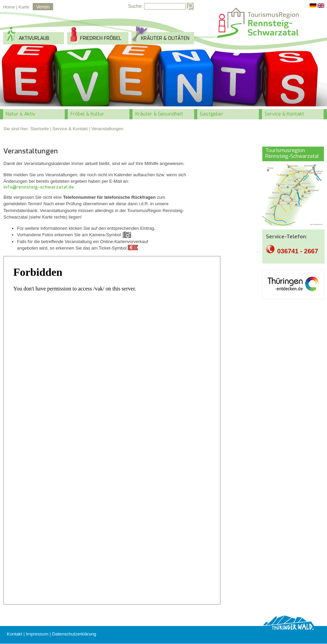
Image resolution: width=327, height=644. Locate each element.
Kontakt (14, 634)
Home (9, 7)
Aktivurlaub (34, 38)
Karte (24, 7)
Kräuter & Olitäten (165, 38)
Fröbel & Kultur (87, 114)
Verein (43, 7)
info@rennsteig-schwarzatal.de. (39, 187)
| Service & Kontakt (69, 129)
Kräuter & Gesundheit (159, 114)
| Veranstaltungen (106, 129)
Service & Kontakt (284, 114)
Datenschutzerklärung (74, 634)
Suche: (136, 6)
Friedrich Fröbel (101, 38)
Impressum (37, 634)
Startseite (40, 129)
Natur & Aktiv (21, 114)
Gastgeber (212, 114)
